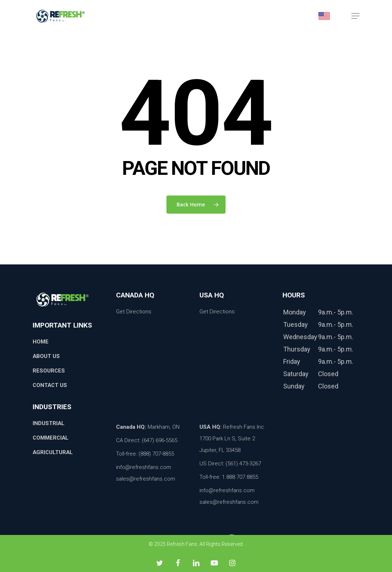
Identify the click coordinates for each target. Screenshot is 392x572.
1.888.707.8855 (240, 477)
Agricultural (53, 452)
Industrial (49, 423)
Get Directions (134, 312)
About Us (46, 356)
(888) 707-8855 (156, 454)
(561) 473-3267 (243, 464)
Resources (49, 371)
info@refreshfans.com (144, 467)
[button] (355, 18)
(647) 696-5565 (160, 440)
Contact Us (50, 385)
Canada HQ (130, 427)
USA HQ (210, 427)
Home (41, 342)
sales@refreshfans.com (146, 479)
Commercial (51, 438)
